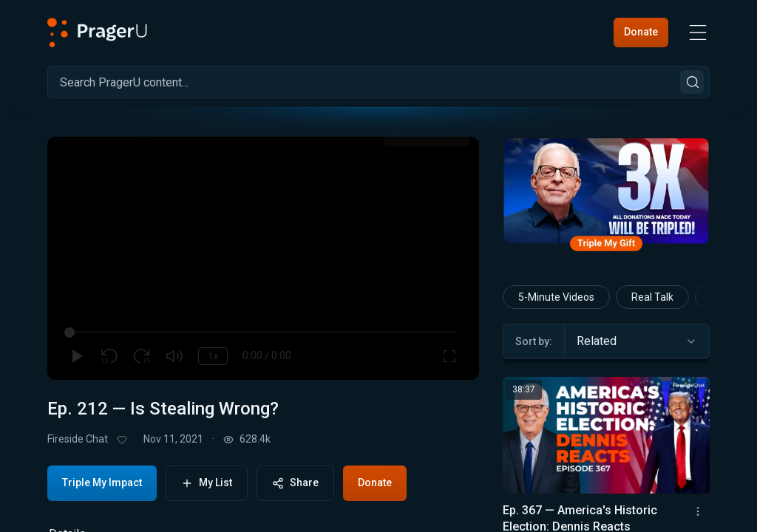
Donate (641, 32)
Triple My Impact (102, 482)
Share (295, 483)
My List (207, 483)
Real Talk (652, 297)
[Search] (378, 82)
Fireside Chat (78, 439)
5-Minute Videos (556, 297)
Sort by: (534, 341)
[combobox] (637, 341)
